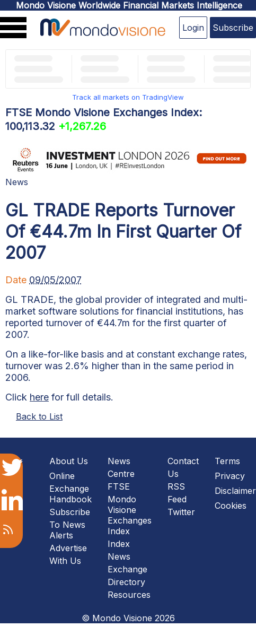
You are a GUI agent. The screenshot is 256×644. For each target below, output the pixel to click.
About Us (69, 461)
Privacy (230, 476)
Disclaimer (235, 491)
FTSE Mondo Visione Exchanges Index (130, 509)
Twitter (181, 512)
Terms (227, 461)
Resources (129, 595)
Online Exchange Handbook (70, 488)
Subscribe (233, 28)
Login (193, 28)
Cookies (231, 506)
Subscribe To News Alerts (70, 524)
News (17, 182)
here (39, 397)
